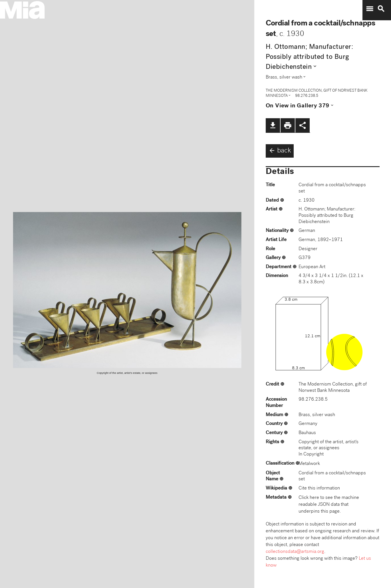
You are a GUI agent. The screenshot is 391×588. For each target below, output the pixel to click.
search (381, 9)
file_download (273, 125)
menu (370, 9)
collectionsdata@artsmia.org (295, 552)
